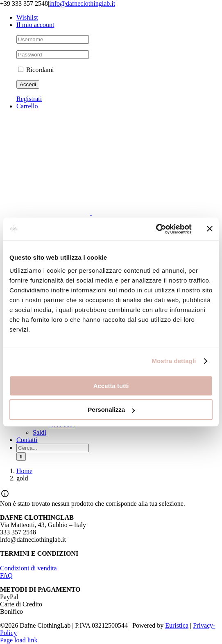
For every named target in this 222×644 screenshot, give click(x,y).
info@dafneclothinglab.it (82, 3)
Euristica (177, 625)
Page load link (19, 640)
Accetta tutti (111, 386)
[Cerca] (21, 457)
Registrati (29, 99)
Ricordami (36, 70)
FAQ (6, 576)
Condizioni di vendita (28, 568)
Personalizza (111, 410)
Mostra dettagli (174, 361)
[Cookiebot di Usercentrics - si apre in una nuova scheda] (156, 229)
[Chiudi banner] (210, 229)
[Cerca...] (53, 448)
